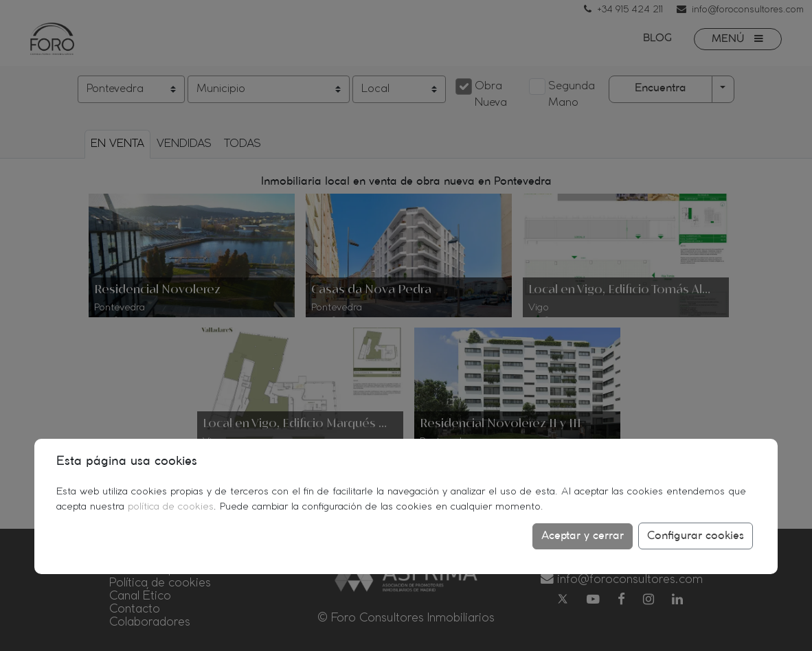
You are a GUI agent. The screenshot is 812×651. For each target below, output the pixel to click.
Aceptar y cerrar (583, 536)
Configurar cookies (696, 536)
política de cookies (171, 507)
